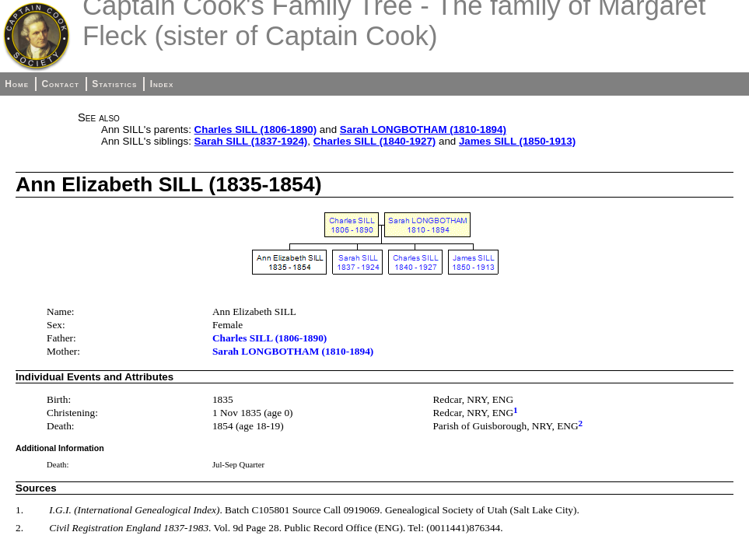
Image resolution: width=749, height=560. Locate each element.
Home (17, 84)
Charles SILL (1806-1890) (256, 129)
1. (19, 510)
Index (162, 84)
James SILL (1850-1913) (517, 141)
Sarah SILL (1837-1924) (251, 141)
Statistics (114, 84)
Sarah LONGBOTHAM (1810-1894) (423, 129)
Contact (60, 84)
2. (19, 528)
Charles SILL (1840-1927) (375, 141)
